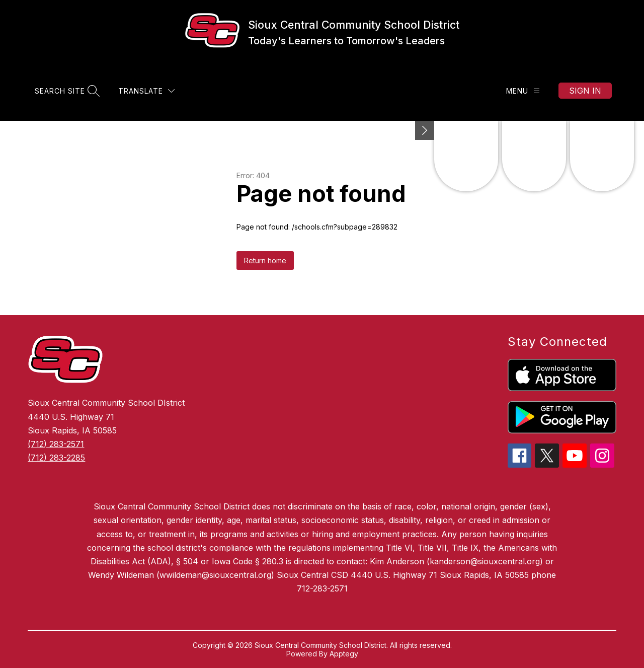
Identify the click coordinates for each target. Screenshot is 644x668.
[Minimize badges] (425, 130)
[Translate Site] (146, 91)
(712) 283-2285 (56, 458)
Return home (265, 261)
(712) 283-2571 (56, 444)
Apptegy (344, 654)
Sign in (585, 91)
